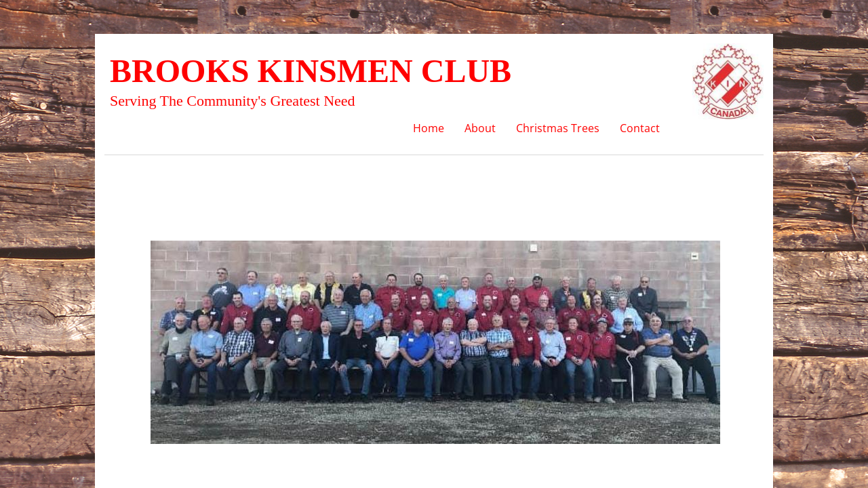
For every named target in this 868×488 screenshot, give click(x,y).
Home (429, 128)
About (480, 128)
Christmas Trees (558, 128)
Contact (640, 128)
